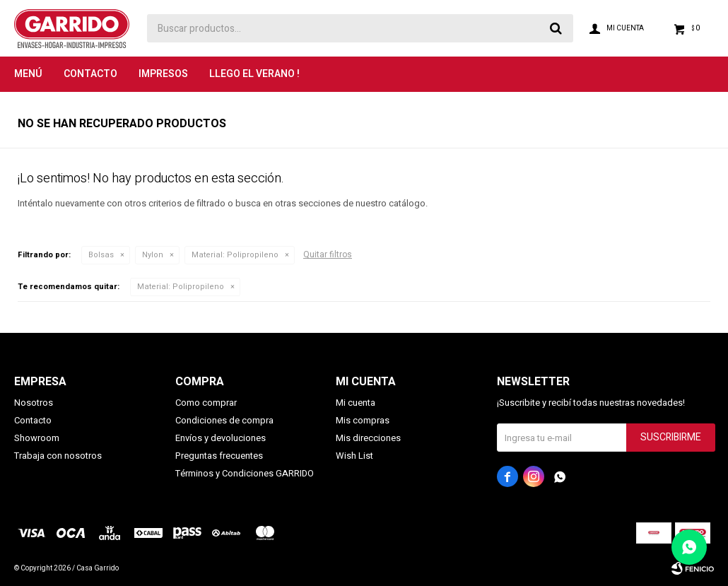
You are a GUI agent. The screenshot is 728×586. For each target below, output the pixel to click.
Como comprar (206, 403)
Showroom (37, 438)
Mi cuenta (356, 403)
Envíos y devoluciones (221, 438)
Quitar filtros (328, 254)
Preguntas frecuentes (219, 456)
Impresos (163, 74)
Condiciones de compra (224, 420)
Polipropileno (235, 255)
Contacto (90, 74)
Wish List (354, 456)
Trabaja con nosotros (58, 456)
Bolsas (101, 255)
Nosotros (34, 403)
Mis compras (363, 420)
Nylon (153, 255)
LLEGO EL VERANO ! (254, 74)
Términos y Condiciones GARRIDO (245, 473)
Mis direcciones (368, 438)
